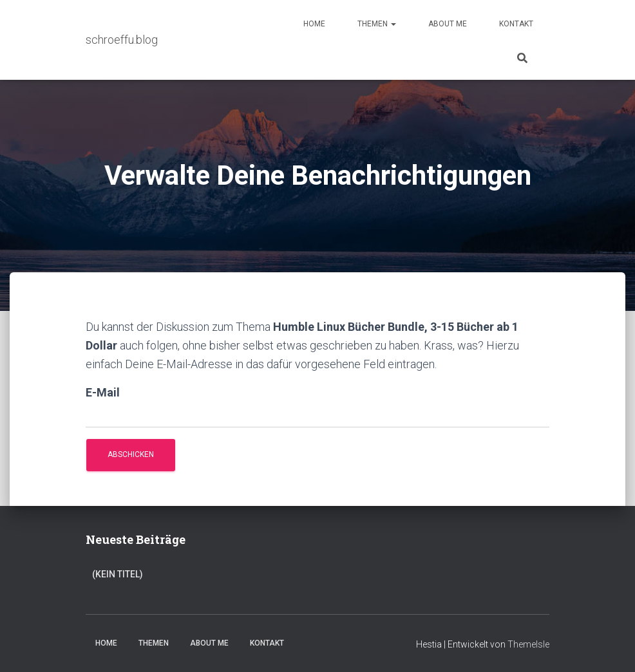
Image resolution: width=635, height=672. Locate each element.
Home (314, 24)
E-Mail (103, 392)
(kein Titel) (118, 574)
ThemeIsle (528, 644)
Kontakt (516, 24)
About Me (448, 24)
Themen (377, 24)
